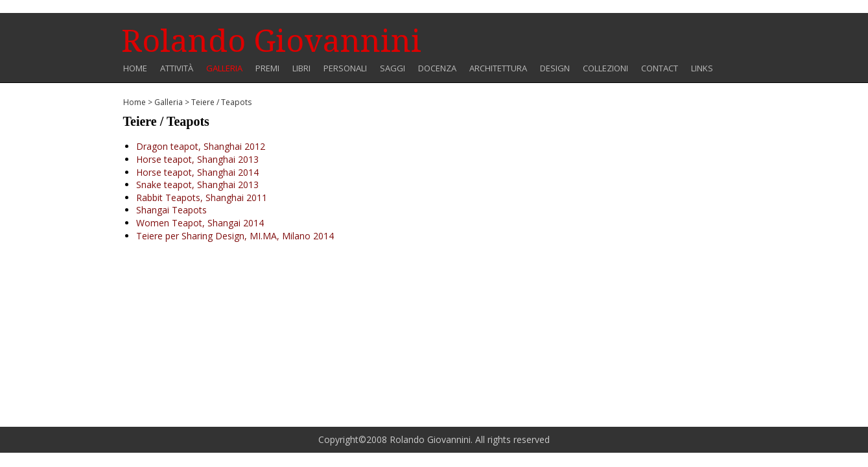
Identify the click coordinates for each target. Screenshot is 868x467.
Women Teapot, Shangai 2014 (200, 223)
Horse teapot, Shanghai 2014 (197, 172)
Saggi (393, 68)
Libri (301, 68)
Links (702, 68)
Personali (345, 68)
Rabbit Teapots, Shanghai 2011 (202, 198)
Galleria (224, 68)
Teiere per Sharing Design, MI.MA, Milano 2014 (235, 236)
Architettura (498, 68)
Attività (177, 68)
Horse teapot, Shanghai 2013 (197, 159)
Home (135, 68)
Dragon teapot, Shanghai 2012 (201, 146)
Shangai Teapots (171, 210)
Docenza (437, 68)
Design (555, 68)
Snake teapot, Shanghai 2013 (197, 185)
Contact (660, 68)
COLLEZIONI (605, 68)
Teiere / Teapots (221, 102)
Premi (267, 68)
